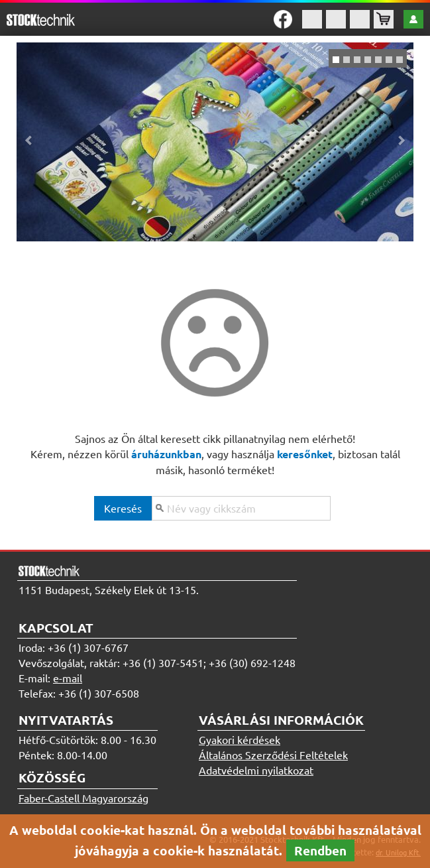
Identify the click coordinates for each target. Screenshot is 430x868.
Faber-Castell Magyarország (83, 798)
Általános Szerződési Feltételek (273, 755)
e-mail (68, 678)
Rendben (320, 850)
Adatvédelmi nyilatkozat (256, 770)
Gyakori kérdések (240, 739)
